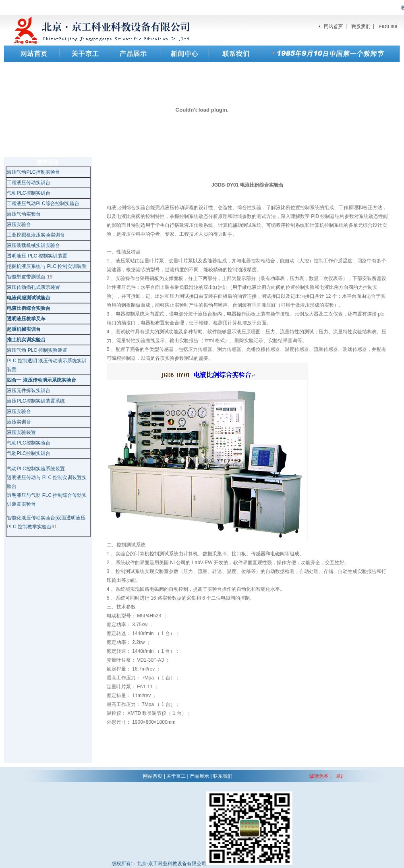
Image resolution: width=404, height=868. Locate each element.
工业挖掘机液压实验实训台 (36, 235)
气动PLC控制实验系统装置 (36, 469)
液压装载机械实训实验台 (33, 245)
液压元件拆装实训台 (29, 390)
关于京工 (176, 776)
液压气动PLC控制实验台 (33, 172)
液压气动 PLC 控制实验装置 (37, 350)
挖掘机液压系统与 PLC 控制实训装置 (47, 266)
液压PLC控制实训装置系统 (36, 401)
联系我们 (223, 776)
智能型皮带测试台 (27, 277)
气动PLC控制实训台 (28, 193)
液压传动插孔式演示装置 (33, 287)
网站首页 (153, 776)
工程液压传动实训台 (29, 183)
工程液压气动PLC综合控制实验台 (43, 204)
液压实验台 (19, 224)
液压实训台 (19, 422)
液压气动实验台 (24, 214)
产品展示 (199, 776)
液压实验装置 (21, 432)
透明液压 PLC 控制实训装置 (37, 256)
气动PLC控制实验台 (28, 443)
